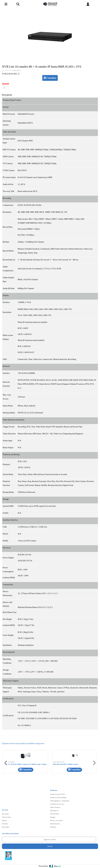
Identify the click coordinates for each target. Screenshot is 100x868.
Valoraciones (16, 70)
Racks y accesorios (56, 820)
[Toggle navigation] (18, 4)
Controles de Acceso (57, 804)
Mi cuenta (5, 814)
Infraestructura (55, 824)
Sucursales (6, 827)
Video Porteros (55, 807)
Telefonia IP (54, 811)
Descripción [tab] (7, 95)
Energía (53, 817)
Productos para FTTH (57, 794)
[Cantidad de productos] (5, 88)
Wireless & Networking (58, 797)
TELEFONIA (55, 814)
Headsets (53, 827)
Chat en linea (6, 817)
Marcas (4, 820)
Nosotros (5, 824)
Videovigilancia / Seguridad (59, 801)
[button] (88, 4)
